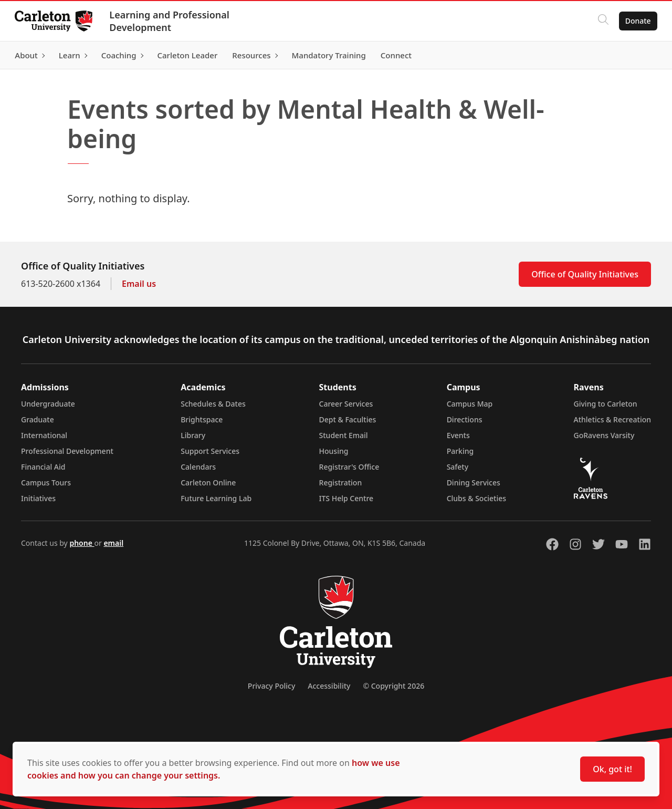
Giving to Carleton (606, 404)
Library (193, 435)
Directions (465, 419)
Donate (636, 21)
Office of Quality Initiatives (585, 274)
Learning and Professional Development (171, 21)
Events (458, 435)
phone (82, 543)
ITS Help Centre (346, 498)
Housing (334, 451)
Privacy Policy (271, 686)
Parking (460, 451)
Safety (458, 467)
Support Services (210, 451)
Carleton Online (208, 483)
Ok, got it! (612, 769)
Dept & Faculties (348, 419)
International (44, 435)
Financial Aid (43, 467)
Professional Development (67, 451)
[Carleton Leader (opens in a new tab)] (189, 55)
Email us (139, 284)
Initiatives (38, 498)
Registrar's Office (349, 467)
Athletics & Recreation (612, 419)
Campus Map (470, 404)
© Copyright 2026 (393, 686)
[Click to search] (601, 21)
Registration (341, 483)
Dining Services (474, 483)
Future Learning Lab (216, 498)
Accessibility (329, 686)
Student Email (344, 435)
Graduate (38, 419)
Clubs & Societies (476, 498)
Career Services (346, 404)
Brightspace (202, 419)
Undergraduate (48, 404)
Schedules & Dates (213, 404)
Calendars (198, 467)
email (113, 543)
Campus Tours (46, 483)
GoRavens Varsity (604, 435)
